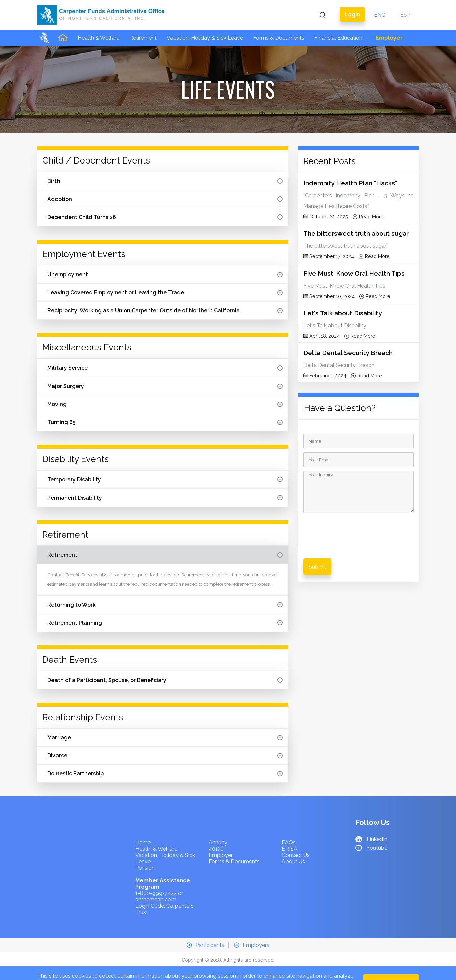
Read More (368, 201)
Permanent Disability (165, 482)
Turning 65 (165, 406)
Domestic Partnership (165, 758)
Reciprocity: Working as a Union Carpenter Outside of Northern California (165, 295)
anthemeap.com (156, 884)
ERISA (290, 833)
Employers (252, 929)
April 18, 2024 (321, 320)
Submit (317, 551)
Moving (165, 388)
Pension (145, 852)
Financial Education (338, 22)
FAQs (289, 827)
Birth (165, 165)
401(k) (216, 833)
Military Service (165, 352)
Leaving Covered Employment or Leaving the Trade (165, 277)
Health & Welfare (98, 22)
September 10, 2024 (329, 280)
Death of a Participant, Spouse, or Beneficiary (165, 665)
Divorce (165, 740)
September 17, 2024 (329, 241)
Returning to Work (165, 589)
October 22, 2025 (326, 201)
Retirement (143, 22)
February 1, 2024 (325, 360)
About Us (293, 846)
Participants (205, 929)
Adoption (165, 183)
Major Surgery (165, 370)
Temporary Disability (165, 464)
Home (143, 827)
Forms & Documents (279, 22)
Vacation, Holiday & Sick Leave (205, 22)
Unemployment (165, 259)
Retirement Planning (165, 607)
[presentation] (359, 516)
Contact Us (296, 839)
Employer (389, 22)
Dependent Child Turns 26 (165, 201)
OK (391, 967)
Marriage (165, 722)
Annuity (218, 827)
